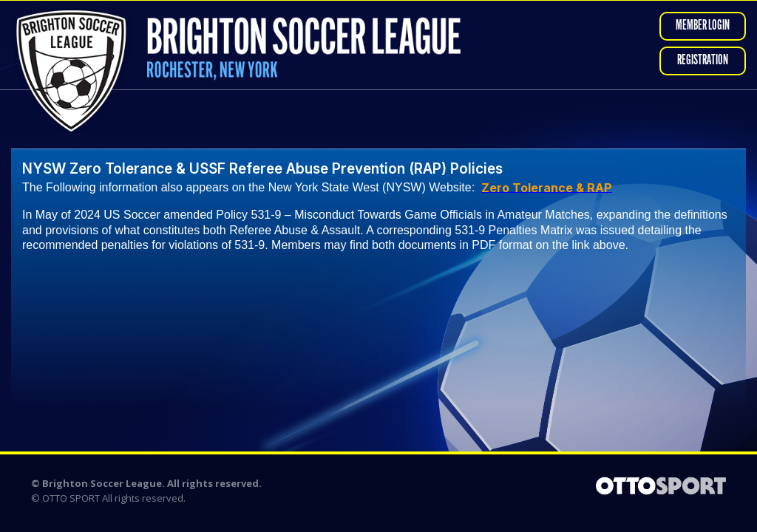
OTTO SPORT (71, 498)
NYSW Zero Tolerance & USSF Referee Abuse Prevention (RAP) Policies (262, 168)
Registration (703, 61)
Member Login (703, 26)
